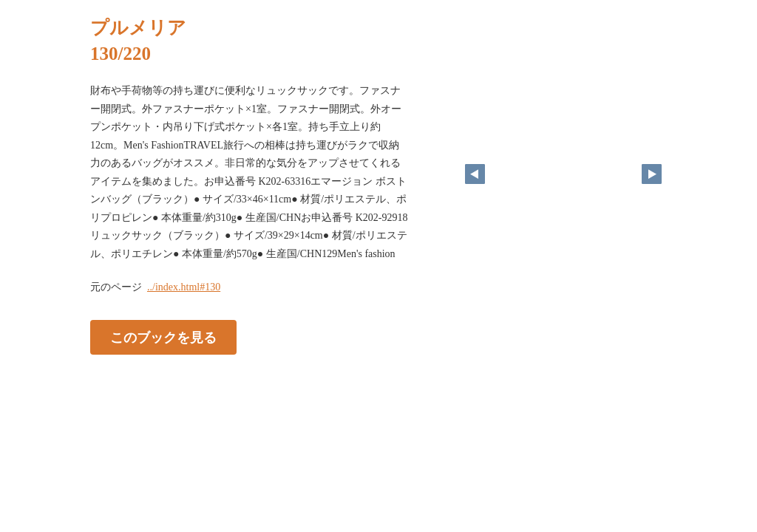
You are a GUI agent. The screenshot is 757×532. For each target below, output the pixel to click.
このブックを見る (163, 338)
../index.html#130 (184, 287)
